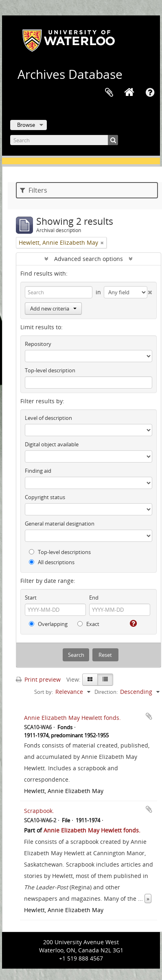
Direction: (106, 692)
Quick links (150, 93)
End (94, 598)
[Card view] (90, 680)
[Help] (132, 624)
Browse (26, 125)
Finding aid (38, 471)
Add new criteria (53, 309)
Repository (38, 344)
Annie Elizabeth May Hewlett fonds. (72, 718)
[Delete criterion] (150, 291)
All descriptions (52, 562)
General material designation (60, 524)
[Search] (64, 140)
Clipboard (109, 93)
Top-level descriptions (60, 552)
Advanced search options (89, 259)
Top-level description (50, 370)
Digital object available (52, 444)
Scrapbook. (39, 811)
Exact (88, 624)
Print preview (38, 679)
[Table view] (105, 680)
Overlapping (48, 624)
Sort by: (44, 692)
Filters (34, 190)
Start (31, 598)
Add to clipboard (149, 716)
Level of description (48, 418)
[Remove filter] (102, 243)
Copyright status (45, 497)
